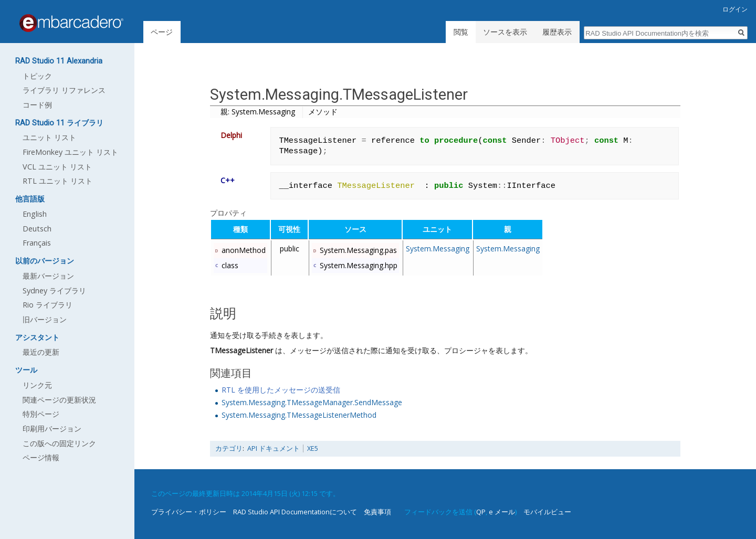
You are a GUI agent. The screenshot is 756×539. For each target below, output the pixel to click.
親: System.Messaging (258, 112)
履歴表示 (557, 32)
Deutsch (37, 229)
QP (481, 512)
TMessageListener (241, 350)
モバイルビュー (547, 512)
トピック (37, 76)
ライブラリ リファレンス (64, 90)
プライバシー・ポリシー (189, 512)
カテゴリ (229, 448)
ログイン (735, 9)
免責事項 (377, 512)
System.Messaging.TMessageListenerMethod (299, 415)
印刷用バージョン (52, 429)
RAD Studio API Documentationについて (295, 512)
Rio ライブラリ (48, 305)
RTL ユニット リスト (57, 181)
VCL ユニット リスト (57, 167)
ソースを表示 (505, 32)
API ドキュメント (274, 448)
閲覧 (461, 32)
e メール (502, 512)
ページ (162, 32)
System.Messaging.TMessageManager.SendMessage (312, 402)
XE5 (313, 448)
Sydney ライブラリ (54, 290)
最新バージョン (48, 276)
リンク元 (37, 385)
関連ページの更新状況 (59, 400)
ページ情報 (41, 457)
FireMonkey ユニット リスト (70, 152)
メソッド (323, 112)
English (35, 214)
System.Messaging (438, 249)
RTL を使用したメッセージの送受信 (281, 390)
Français (37, 243)
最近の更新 (41, 352)
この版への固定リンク (59, 443)
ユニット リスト (49, 137)
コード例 (37, 105)
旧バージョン (45, 319)
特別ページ (41, 414)
